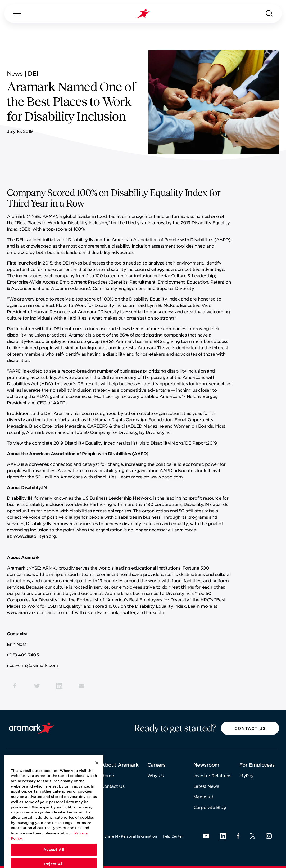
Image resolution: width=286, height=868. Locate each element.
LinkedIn (155, 612)
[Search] (269, 14)
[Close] (97, 773)
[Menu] (17, 14)
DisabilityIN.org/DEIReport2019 (184, 443)
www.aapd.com (166, 477)
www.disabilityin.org (35, 536)
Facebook (108, 612)
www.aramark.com (27, 612)
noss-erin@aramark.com (32, 665)
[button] (250, 728)
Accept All (54, 860)
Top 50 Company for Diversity (106, 432)
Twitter (128, 612)
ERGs (159, 341)
